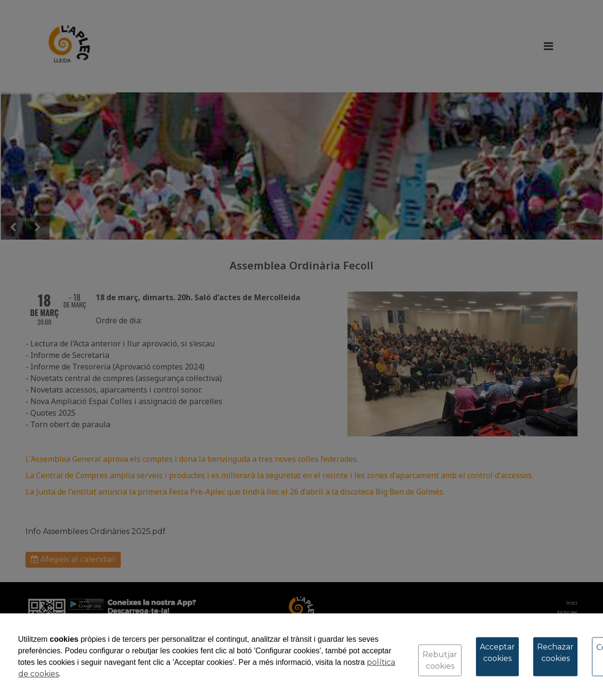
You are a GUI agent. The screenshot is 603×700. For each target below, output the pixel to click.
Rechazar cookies (555, 653)
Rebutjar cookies (440, 660)
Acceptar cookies (497, 653)
